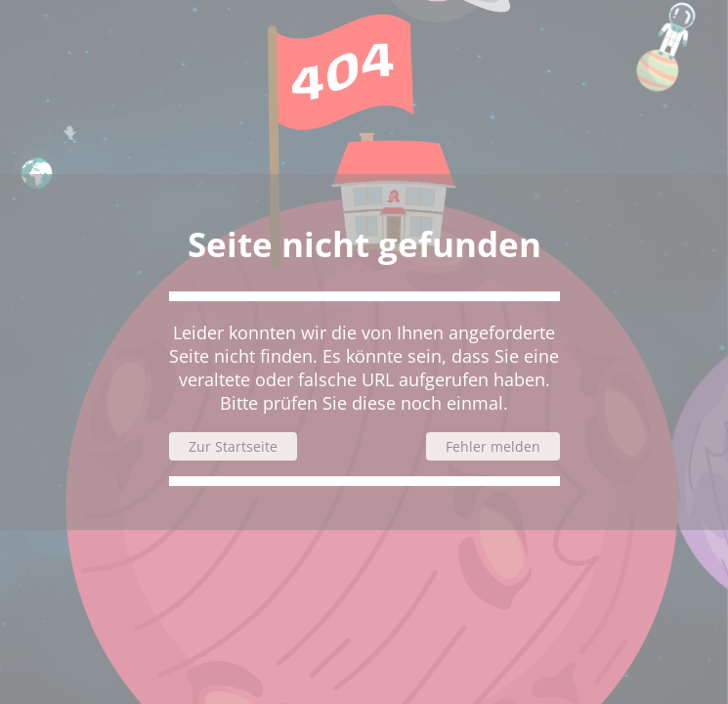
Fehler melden (493, 446)
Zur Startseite (233, 446)
